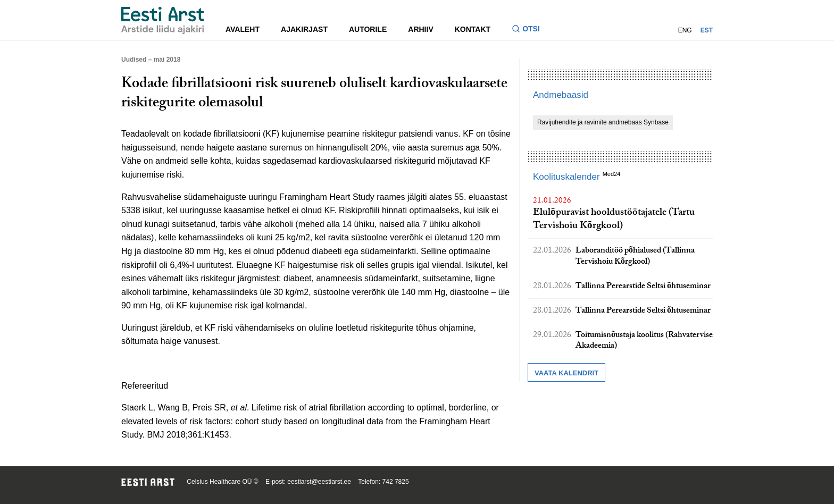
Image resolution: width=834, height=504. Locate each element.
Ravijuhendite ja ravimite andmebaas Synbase (603, 122)
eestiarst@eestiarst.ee (319, 482)
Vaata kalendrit (566, 373)
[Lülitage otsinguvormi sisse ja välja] (530, 30)
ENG (685, 30)
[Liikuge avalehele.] (163, 20)
